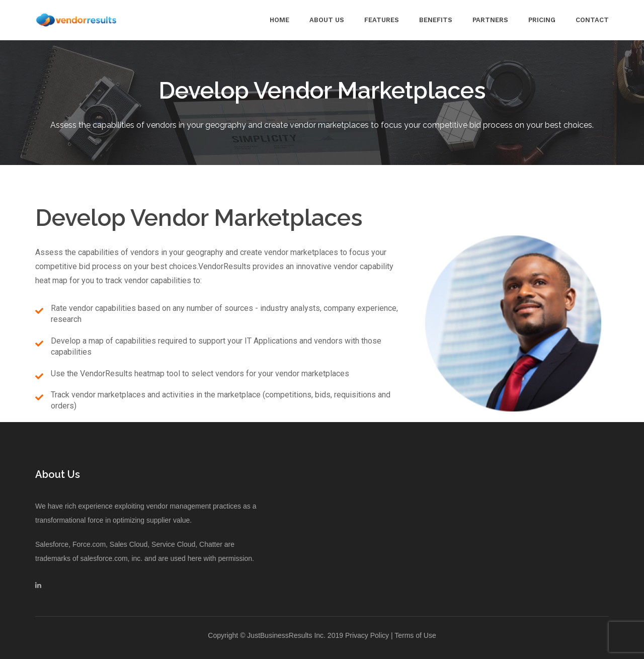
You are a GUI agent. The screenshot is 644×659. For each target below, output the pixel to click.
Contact (592, 20)
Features (382, 20)
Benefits (436, 20)
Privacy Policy (367, 635)
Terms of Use (415, 635)
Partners (490, 20)
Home (279, 20)
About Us (327, 20)
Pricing (542, 20)
